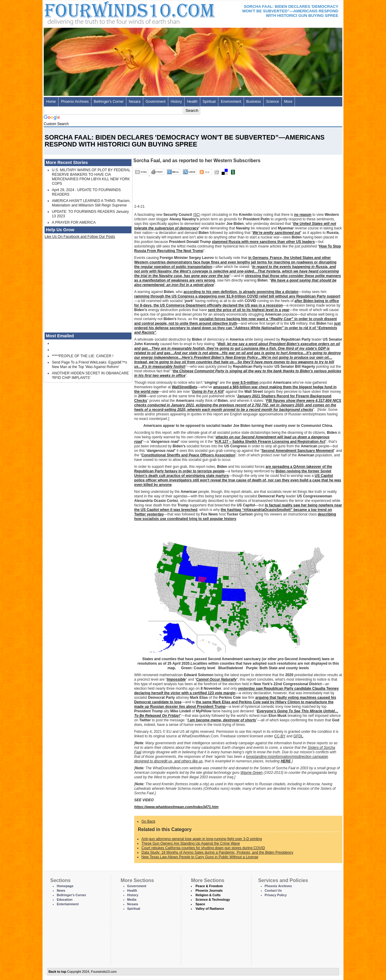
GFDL (298, 736)
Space (200, 904)
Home (51, 102)
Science (272, 102)
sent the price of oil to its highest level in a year (248, 310)
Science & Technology (213, 900)
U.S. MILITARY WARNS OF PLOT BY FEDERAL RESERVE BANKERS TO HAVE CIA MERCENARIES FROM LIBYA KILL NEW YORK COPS (91, 177)
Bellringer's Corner (109, 102)
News (61, 890)
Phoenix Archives (75, 102)
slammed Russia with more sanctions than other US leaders (263, 242)
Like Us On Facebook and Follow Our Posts (80, 237)
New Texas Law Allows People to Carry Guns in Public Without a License (200, 857)
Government (156, 102)
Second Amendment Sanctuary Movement (298, 451)
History (176, 102)
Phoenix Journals (209, 890)
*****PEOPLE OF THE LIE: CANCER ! (83, 356)
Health (192, 102)
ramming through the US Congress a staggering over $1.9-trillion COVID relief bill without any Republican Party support (237, 296)
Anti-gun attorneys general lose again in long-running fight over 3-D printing (202, 839)
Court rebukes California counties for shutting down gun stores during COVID (203, 848)
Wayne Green (252, 773)
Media (132, 900)
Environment (231, 102)
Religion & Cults (208, 895)
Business (254, 102)
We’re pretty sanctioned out (277, 233)
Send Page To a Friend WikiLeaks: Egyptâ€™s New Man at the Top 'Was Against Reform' (89, 365)
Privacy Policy (276, 895)
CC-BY (280, 736)
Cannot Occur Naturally (216, 679)
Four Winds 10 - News (104, 12)
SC (197, 215)
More (288, 102)
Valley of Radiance (210, 909)
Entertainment (68, 904)
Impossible (176, 679)
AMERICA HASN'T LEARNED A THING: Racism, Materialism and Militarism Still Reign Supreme (91, 203)
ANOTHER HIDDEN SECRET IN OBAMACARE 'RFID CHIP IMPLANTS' (90, 375)
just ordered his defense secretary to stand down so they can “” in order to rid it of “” (237, 328)
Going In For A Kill (207, 392)
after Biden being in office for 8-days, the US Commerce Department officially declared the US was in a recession (237, 303)
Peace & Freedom (209, 886)
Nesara (135, 102)
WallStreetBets (185, 387)
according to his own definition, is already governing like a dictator (241, 292)
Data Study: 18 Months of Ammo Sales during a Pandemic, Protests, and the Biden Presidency (217, 852)
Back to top (57, 972)
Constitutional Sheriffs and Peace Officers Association (188, 455)
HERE (286, 761)
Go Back (148, 821)
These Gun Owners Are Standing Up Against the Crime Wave (191, 843)
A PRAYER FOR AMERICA (74, 222)
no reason (303, 215)
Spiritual (209, 102)
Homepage (65, 886)
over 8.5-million (245, 383)
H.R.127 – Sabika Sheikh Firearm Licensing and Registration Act (270, 442)
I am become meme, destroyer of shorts (222, 720)
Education (65, 900)
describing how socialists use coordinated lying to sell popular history (235, 517)
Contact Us (273, 890)
